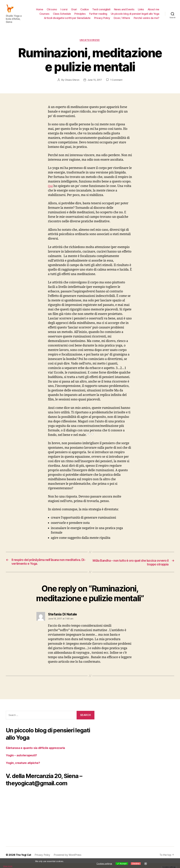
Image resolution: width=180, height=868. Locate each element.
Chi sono (52, 12)
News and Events (124, 12)
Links (141, 12)
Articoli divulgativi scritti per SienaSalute (67, 20)
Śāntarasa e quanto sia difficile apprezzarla (37, 753)
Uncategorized (90, 45)
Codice (84, 12)
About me (153, 12)
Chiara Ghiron (72, 85)
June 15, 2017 (95, 85)
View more (8, 866)
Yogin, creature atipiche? (24, 768)
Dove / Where (122, 20)
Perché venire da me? (146, 20)
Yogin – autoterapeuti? (22, 760)
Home (40, 12)
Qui (51, 191)
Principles (80, 16)
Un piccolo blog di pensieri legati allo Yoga (135, 16)
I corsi (64, 12)
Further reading (98, 16)
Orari (74, 12)
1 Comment (117, 85)
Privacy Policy (102, 20)
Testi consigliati (101, 12)
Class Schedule (62, 16)
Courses (44, 16)
